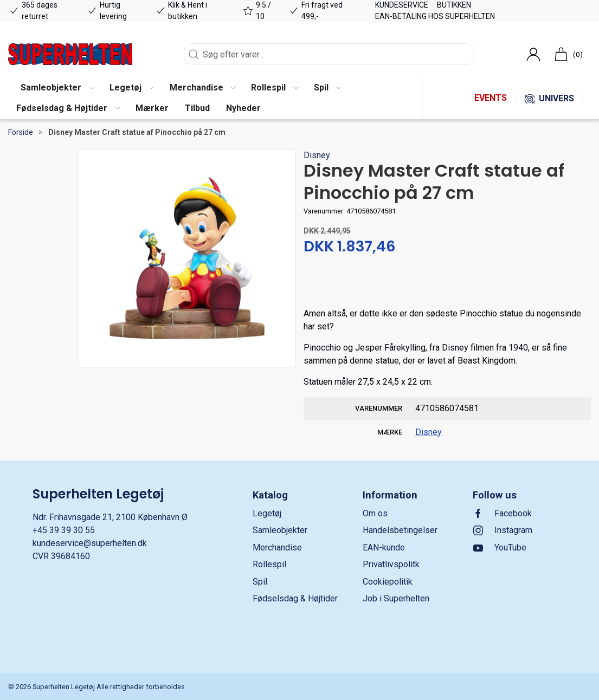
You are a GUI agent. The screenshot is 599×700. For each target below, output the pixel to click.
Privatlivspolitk (391, 564)
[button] (57, 88)
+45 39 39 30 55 (64, 530)
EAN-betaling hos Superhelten (435, 16)
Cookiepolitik (388, 582)
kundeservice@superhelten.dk (90, 543)
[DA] (70, 54)
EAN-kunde (384, 547)
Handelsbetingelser (400, 530)
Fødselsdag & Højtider (295, 598)
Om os (375, 513)
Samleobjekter (280, 530)
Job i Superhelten (396, 598)
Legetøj (267, 513)
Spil (260, 582)
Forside (21, 132)
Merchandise (277, 547)
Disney (317, 155)
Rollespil (269, 564)
